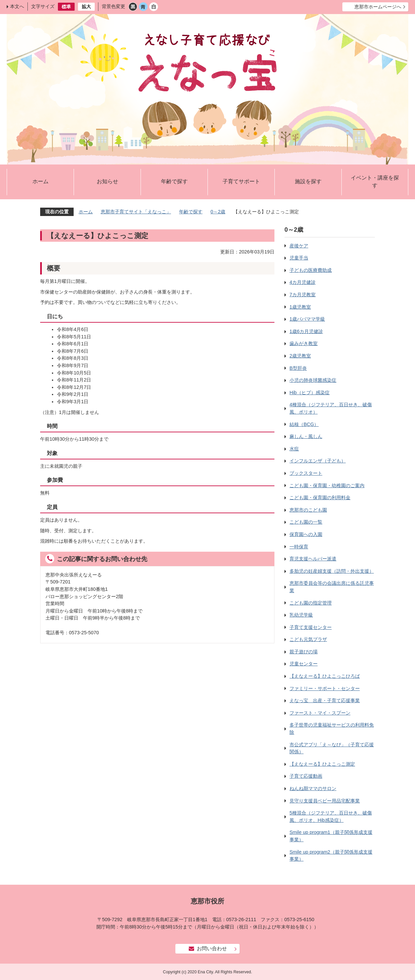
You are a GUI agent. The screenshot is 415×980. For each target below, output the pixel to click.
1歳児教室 (300, 307)
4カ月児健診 (303, 282)
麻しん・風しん (306, 436)
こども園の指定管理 (311, 603)
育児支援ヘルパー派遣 (313, 559)
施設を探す (308, 181)
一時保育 (299, 547)
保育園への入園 (306, 534)
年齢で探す (174, 181)
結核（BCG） (304, 424)
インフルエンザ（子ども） (318, 461)
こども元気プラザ (308, 639)
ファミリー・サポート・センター (325, 688)
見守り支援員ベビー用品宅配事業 (325, 801)
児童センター (304, 664)
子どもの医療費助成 (311, 270)
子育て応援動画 (306, 776)
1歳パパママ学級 (307, 319)
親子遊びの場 (304, 652)
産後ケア (299, 246)
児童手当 (299, 258)
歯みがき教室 (304, 343)
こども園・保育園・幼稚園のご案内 (327, 485)
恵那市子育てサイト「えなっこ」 (136, 212)
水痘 (294, 449)
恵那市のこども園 (308, 510)
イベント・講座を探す (375, 182)
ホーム (40, 181)
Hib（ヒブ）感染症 (310, 393)
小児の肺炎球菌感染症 (313, 380)
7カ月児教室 (303, 295)
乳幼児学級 (301, 615)
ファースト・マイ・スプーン (320, 713)
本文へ (17, 6)
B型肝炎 (298, 368)
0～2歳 (218, 212)
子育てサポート (241, 181)
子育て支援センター (311, 627)
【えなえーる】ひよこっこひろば (325, 676)
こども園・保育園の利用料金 (320, 498)
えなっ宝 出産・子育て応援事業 (325, 700)
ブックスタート (306, 473)
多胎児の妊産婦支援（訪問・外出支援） (332, 571)
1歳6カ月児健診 (306, 331)
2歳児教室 (300, 356)
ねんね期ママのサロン (313, 788)
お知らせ (107, 181)
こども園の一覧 (306, 522)
